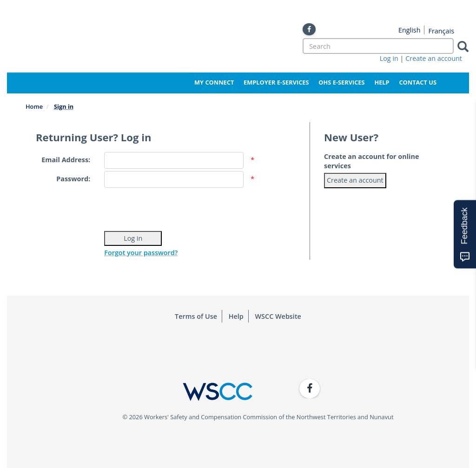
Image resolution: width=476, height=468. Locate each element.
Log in (389, 58)
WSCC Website (278, 316)
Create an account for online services (371, 161)
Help (382, 82)
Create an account (434, 58)
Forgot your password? (141, 253)
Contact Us (418, 82)
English (410, 30)
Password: (73, 179)
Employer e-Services (276, 82)
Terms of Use (196, 316)
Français (441, 31)
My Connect (214, 82)
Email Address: (66, 160)
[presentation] (175, 208)
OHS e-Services (341, 82)
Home (34, 106)
